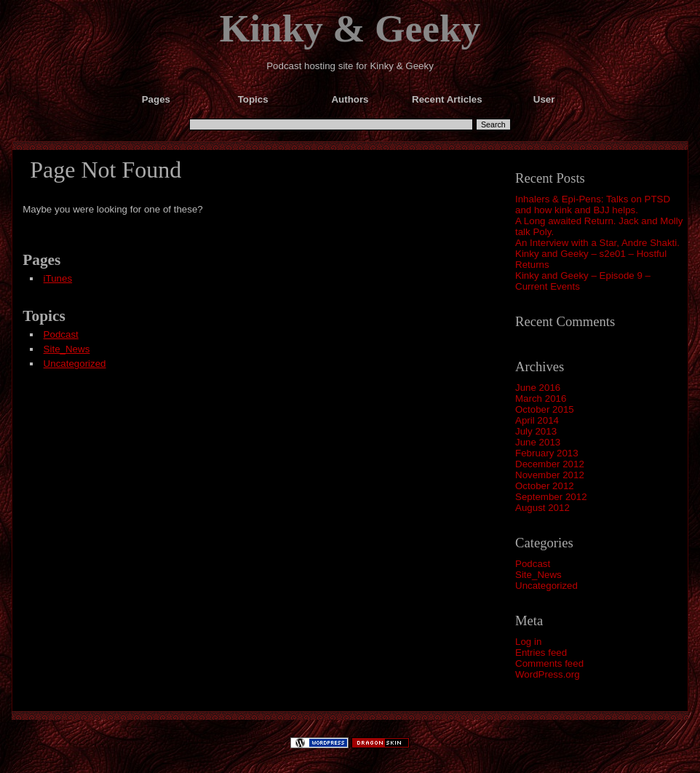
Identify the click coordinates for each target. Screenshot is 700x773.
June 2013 (538, 442)
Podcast (533, 564)
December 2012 (550, 464)
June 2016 (538, 388)
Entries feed (541, 653)
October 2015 (545, 409)
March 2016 (541, 399)
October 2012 (545, 486)
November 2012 (550, 475)
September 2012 (551, 497)
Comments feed (549, 663)
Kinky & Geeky (350, 28)
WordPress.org (548, 674)
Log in (528, 642)
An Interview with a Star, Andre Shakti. (597, 243)
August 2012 (542, 508)
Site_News (538, 575)
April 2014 (537, 420)
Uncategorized (546, 586)
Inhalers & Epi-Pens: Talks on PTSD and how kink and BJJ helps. (593, 205)
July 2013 (536, 431)
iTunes (58, 278)
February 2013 (547, 453)
